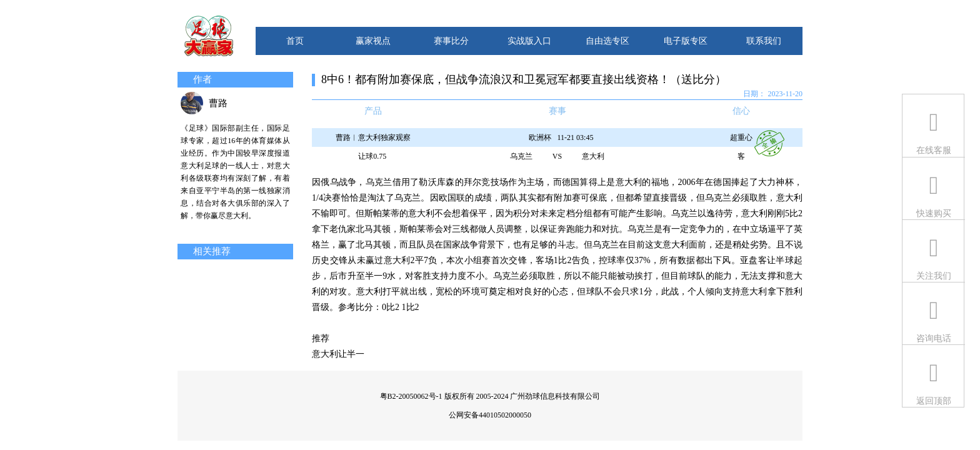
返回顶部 (934, 401)
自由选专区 (607, 41)
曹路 (218, 103)
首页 (295, 41)
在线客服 (934, 150)
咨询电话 (934, 338)
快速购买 (934, 213)
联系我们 (764, 41)
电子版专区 (686, 41)
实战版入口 (529, 41)
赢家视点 (373, 41)
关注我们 (934, 276)
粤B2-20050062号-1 (411, 396)
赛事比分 (451, 41)
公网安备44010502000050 (490, 415)
